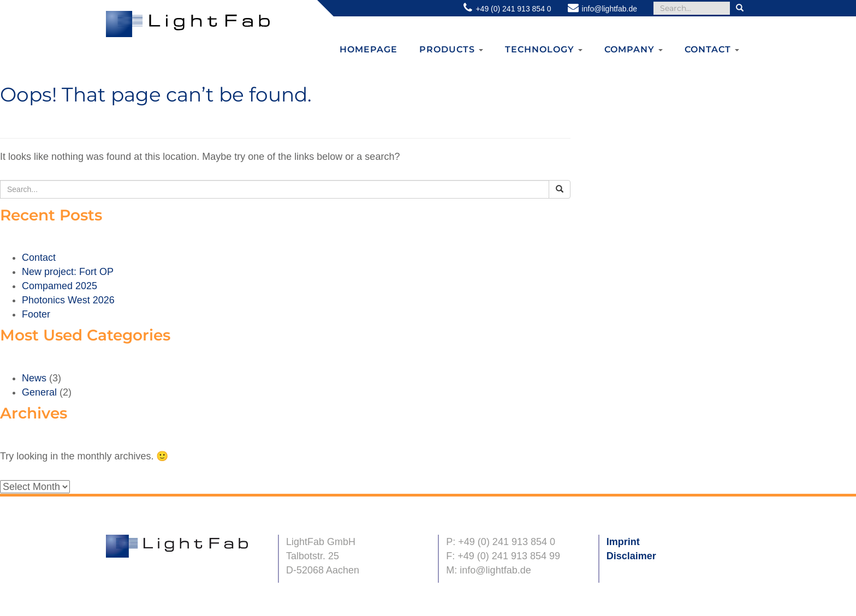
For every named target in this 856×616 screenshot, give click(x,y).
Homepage (368, 49)
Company (634, 49)
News (34, 378)
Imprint (623, 542)
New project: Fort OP (68, 272)
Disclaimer (631, 556)
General (39, 392)
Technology (544, 49)
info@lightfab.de (610, 9)
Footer (36, 314)
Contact (712, 49)
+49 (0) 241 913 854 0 (513, 9)
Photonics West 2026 (68, 300)
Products (451, 49)
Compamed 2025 (60, 286)
